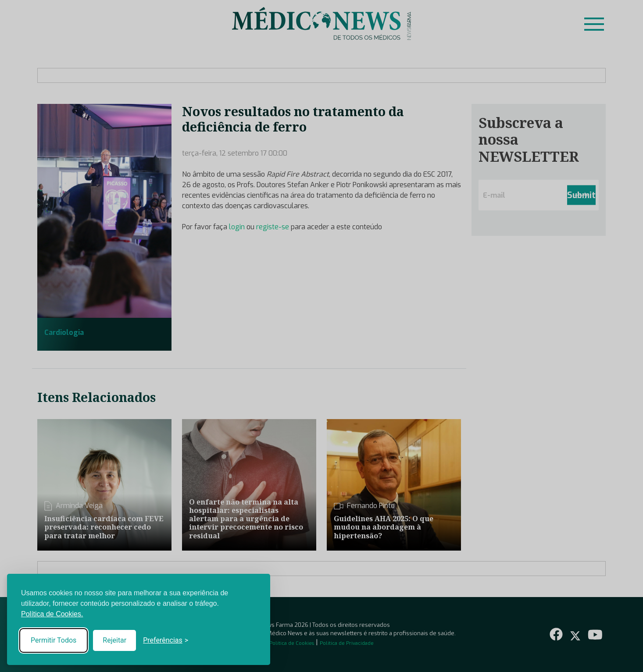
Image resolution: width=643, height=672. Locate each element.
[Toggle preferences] (166, 640)
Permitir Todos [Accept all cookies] (54, 640)
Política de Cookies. (52, 614)
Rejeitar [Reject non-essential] (114, 640)
